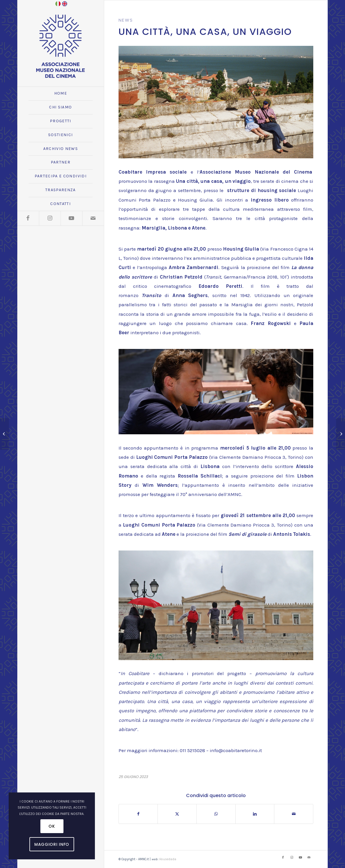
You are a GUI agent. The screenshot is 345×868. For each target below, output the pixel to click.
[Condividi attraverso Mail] (294, 814)
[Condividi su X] (177, 814)
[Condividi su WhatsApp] (216, 814)
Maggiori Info (52, 844)
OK (52, 826)
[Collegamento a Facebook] (28, 218)
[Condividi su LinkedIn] (255, 814)
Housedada (168, 859)
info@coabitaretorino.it (236, 750)
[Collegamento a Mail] (93, 218)
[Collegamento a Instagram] (50, 218)
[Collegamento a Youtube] (71, 218)
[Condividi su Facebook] (138, 814)
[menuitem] (61, 94)
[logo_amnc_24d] (61, 46)
